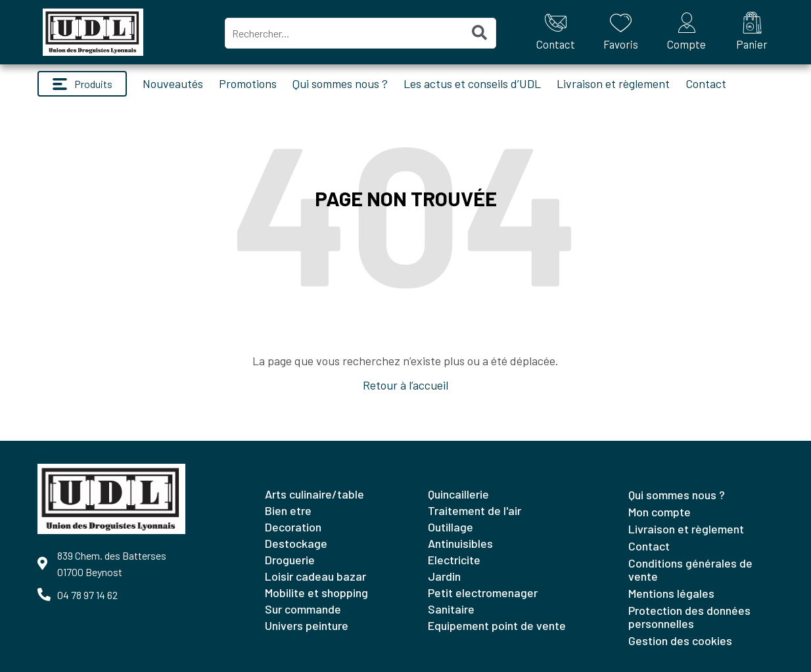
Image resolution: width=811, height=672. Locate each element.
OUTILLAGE (451, 527)
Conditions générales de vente (690, 570)
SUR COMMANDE (303, 609)
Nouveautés (173, 83)
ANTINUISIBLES (460, 543)
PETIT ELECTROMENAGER (483, 593)
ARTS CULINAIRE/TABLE (314, 494)
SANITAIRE (451, 609)
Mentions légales (671, 593)
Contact (706, 83)
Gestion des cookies (680, 640)
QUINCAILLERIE (458, 494)
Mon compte (660, 512)
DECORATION (293, 527)
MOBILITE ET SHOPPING (316, 593)
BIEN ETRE (288, 510)
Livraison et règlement (613, 83)
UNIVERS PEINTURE (307, 625)
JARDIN (444, 576)
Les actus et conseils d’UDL (472, 83)
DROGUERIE (290, 560)
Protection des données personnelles (689, 617)
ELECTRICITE (454, 560)
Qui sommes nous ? (340, 83)
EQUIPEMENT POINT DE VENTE (497, 625)
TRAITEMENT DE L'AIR (475, 510)
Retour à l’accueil (405, 385)
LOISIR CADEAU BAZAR (315, 576)
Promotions (248, 83)
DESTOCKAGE (296, 543)
